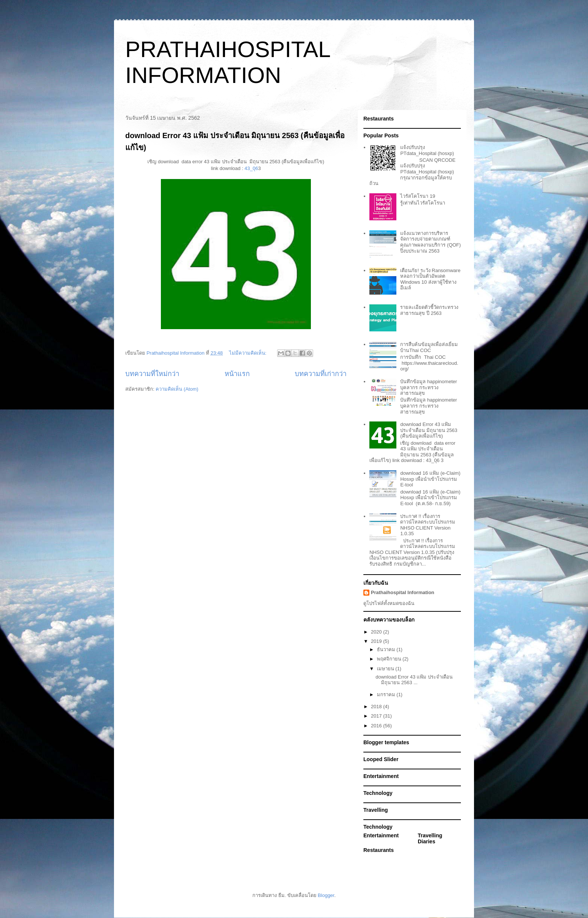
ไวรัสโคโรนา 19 (418, 196)
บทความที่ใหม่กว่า (152, 374)
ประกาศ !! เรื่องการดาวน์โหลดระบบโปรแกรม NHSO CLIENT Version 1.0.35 (428, 525)
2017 (377, 716)
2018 (377, 707)
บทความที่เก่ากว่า (321, 374)
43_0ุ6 (251, 168)
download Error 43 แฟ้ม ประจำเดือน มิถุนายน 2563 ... (414, 680)
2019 (377, 641)
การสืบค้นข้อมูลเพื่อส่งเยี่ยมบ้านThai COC (429, 347)
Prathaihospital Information (403, 592)
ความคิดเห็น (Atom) (177, 389)
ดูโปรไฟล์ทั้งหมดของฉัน (389, 603)
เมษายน (386, 669)
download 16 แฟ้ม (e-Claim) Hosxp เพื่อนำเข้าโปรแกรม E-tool (430, 479)
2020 (377, 632)
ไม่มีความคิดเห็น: (248, 353)
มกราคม (387, 695)
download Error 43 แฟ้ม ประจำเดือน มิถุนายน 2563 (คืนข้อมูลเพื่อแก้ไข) (429, 430)
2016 (377, 726)
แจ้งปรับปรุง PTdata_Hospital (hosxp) (427, 150)
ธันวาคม (387, 649)
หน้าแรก (237, 374)
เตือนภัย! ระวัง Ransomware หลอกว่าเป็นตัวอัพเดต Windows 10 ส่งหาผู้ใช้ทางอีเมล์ (430, 279)
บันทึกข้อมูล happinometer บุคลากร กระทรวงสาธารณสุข (428, 387)
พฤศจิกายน (390, 659)
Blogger (326, 895)
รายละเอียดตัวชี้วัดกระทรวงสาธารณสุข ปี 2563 (429, 310)
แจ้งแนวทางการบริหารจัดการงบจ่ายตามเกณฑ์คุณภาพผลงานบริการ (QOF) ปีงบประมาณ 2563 (430, 242)
